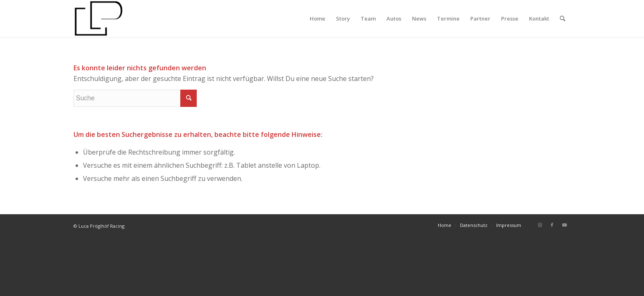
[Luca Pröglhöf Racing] (99, 18)
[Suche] (562, 18)
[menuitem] (317, 18)
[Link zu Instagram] (540, 225)
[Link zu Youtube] (564, 225)
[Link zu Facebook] (552, 225)
